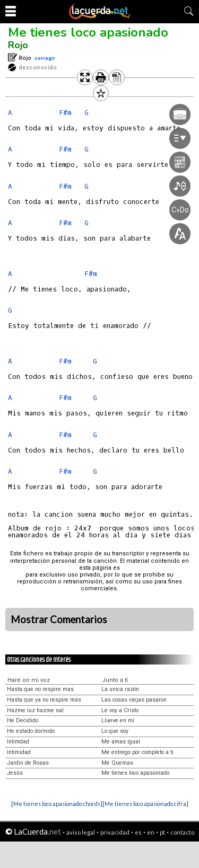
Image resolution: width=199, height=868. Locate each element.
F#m (65, 361)
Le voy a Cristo (120, 710)
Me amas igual (121, 742)
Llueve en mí (118, 720)
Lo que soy (115, 731)
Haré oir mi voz (29, 680)
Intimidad (19, 752)
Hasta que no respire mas (40, 689)
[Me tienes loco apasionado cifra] (145, 804)
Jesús (15, 773)
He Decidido (23, 720)
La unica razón (120, 689)
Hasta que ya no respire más (44, 700)
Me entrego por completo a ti (137, 752)
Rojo (18, 45)
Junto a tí (115, 680)
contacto (182, 832)
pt (162, 832)
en (151, 832)
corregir (45, 58)
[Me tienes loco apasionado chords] (57, 804)
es (138, 832)
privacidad (115, 832)
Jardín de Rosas (28, 763)
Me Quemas (117, 763)
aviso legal (81, 832)
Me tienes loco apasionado (88, 32)
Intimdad (18, 742)
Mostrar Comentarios (59, 619)
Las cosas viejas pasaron (134, 700)
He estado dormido (31, 731)
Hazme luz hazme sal (35, 710)
